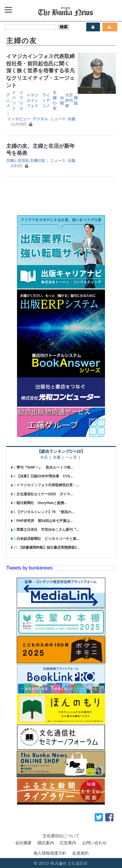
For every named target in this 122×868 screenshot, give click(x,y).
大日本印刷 (69, 100)
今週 (57, 458)
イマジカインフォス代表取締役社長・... (48, 485)
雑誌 (76, 100)
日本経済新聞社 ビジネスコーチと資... (48, 539)
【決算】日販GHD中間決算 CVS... (45, 476)
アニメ (8, 100)
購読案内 (46, 843)
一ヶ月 (71, 458)
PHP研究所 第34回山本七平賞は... (45, 521)
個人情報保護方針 (50, 853)
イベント (14, 100)
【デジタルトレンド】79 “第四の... (45, 512)
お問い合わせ (94, 843)
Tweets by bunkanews (29, 568)
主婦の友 (55, 100)
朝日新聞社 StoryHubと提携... (42, 503)
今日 (44, 458)
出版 (62, 100)
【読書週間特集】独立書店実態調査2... (49, 547)
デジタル (40, 119)
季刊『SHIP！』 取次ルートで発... (45, 467)
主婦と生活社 (18, 161)
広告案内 (68, 843)
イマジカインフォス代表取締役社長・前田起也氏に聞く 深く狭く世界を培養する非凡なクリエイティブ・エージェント (40, 71)
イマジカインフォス (32, 100)
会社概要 (23, 843)
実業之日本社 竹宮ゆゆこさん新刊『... (48, 530)
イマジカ (21, 100)
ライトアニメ (46, 100)
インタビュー (19, 119)
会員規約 (80, 853)
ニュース (58, 119)
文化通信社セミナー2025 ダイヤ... (45, 494)
